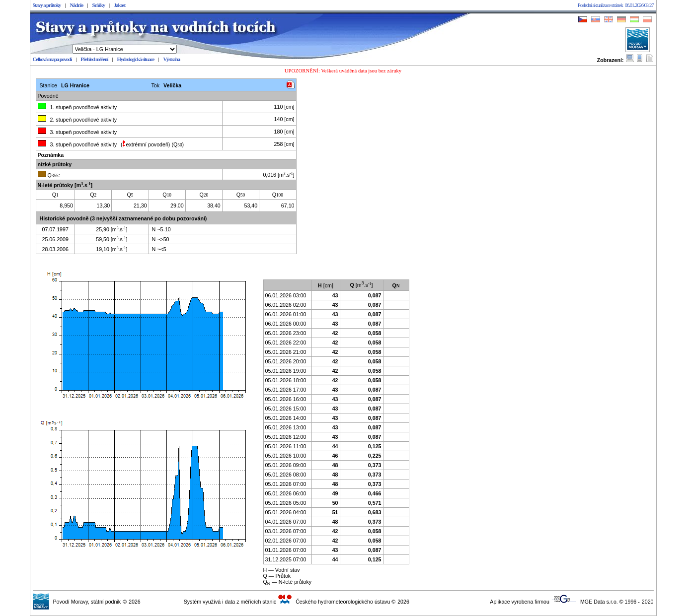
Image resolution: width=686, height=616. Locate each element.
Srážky (98, 5)
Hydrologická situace (136, 59)
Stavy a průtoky (47, 5)
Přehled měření (94, 59)
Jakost (119, 5)
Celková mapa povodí (52, 59)
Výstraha (171, 59)
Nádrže (76, 5)
